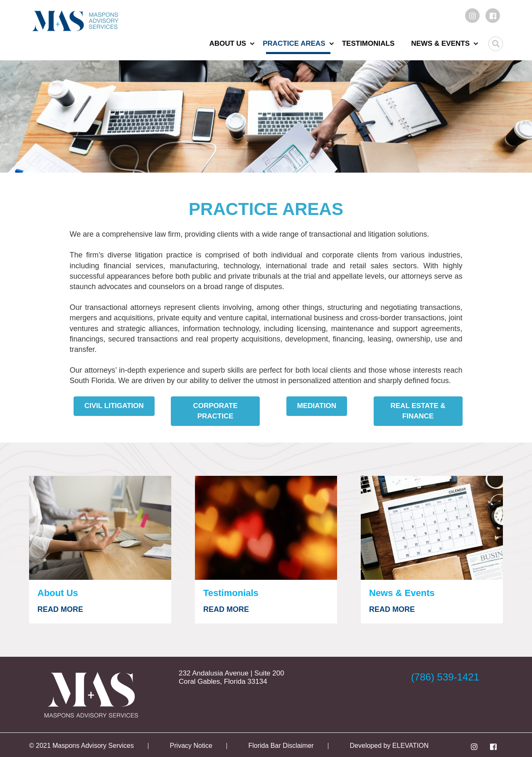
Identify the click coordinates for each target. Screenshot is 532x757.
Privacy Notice (191, 746)
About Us (228, 43)
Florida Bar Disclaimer (281, 746)
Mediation (317, 406)
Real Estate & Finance (418, 411)
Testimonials (368, 43)
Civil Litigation (114, 406)
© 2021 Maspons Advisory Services (81, 746)
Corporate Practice (215, 411)
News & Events (440, 43)
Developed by (371, 746)
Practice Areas (294, 43)
